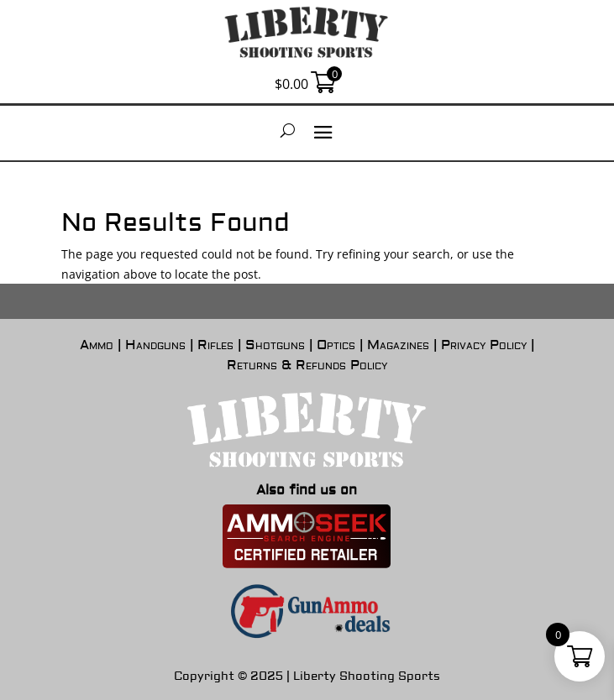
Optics (336, 345)
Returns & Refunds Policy (307, 365)
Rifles (215, 345)
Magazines (398, 345)
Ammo (97, 345)
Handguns (155, 345)
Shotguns (275, 345)
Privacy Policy (484, 345)
